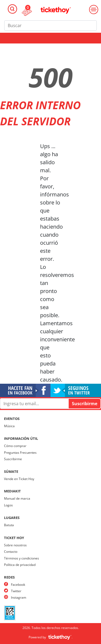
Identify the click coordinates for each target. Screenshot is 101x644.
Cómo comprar (15, 446)
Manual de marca (17, 498)
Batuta (9, 525)
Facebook (18, 585)
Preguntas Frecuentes (20, 453)
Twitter (16, 591)
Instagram (19, 597)
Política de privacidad (20, 565)
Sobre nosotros (15, 545)
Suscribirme (13, 459)
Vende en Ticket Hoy (19, 479)
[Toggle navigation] (12, 9)
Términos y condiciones (22, 558)
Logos (8, 505)
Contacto (11, 552)
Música (9, 426)
